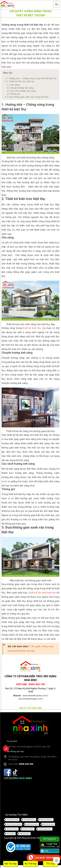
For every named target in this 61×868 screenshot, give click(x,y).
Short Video (10, 834)
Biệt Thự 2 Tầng (48, 824)
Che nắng (13, 85)
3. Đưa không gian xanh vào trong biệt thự (27, 97)
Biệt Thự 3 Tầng (12, 829)
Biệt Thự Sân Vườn (45, 829)
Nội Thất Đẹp (31, 864)
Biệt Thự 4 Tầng (28, 829)
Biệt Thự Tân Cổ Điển (14, 824)
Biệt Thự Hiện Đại (46, 820)
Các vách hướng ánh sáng (21, 91)
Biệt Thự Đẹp (11, 864)
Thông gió (14, 94)
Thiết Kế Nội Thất (12, 820)
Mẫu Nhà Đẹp (24, 834)
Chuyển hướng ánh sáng (20, 88)
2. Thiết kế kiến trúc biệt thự (20, 81)
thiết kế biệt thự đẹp (34, 328)
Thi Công (50, 864)
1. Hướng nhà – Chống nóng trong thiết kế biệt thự (31, 78)
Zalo (45, 851)
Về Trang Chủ (50, 839)
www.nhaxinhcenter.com (35, 696)
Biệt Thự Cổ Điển (32, 824)
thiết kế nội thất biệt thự (42, 593)
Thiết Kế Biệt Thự (29, 820)
